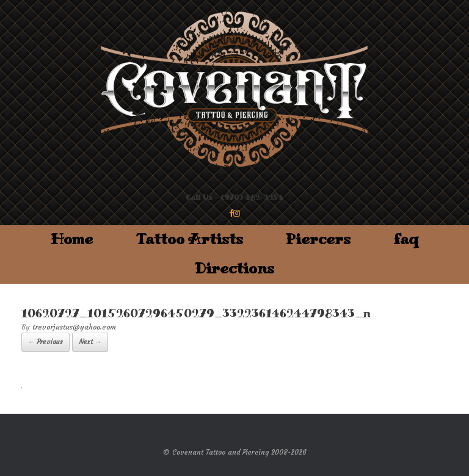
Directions (234, 269)
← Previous (45, 342)
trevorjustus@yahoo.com (74, 327)
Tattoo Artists (189, 240)
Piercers (318, 240)
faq (406, 240)
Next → (90, 342)
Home (72, 240)
